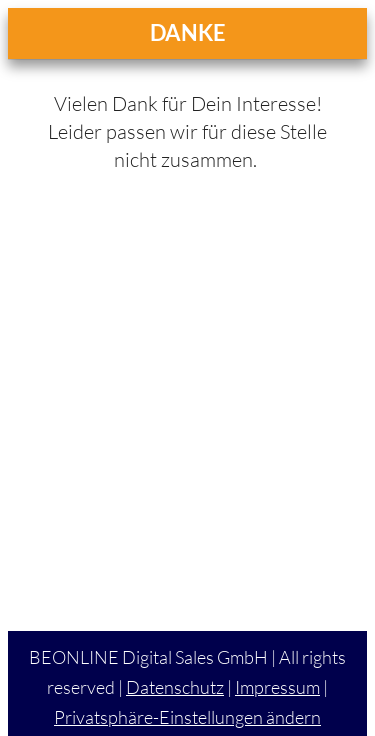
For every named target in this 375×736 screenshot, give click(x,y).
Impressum (277, 687)
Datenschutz (175, 687)
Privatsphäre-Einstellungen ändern (187, 717)
